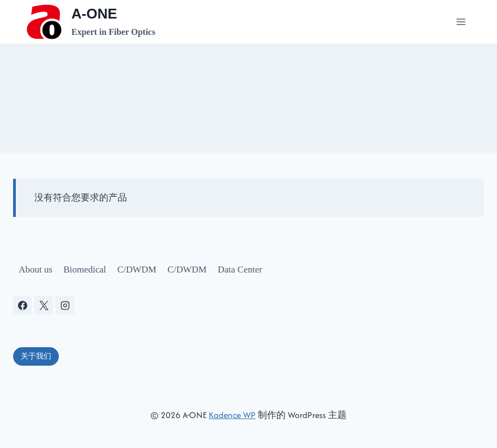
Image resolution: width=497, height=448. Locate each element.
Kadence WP (232, 415)
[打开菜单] (461, 22)
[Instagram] (65, 305)
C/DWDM (137, 270)
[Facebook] (22, 305)
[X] (44, 305)
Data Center (240, 270)
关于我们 (36, 356)
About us (35, 270)
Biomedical (84, 270)
